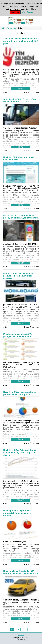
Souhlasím (15, 12)
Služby (5, 92)
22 (29, 630)
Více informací (28, 12)
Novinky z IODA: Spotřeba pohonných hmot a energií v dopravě (17, 513)
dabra (26, 92)
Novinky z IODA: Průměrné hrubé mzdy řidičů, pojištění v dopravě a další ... (20, 453)
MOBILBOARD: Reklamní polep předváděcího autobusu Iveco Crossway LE (19, 276)
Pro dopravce (11, 28)
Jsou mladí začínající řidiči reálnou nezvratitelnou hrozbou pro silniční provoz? (20, 41)
